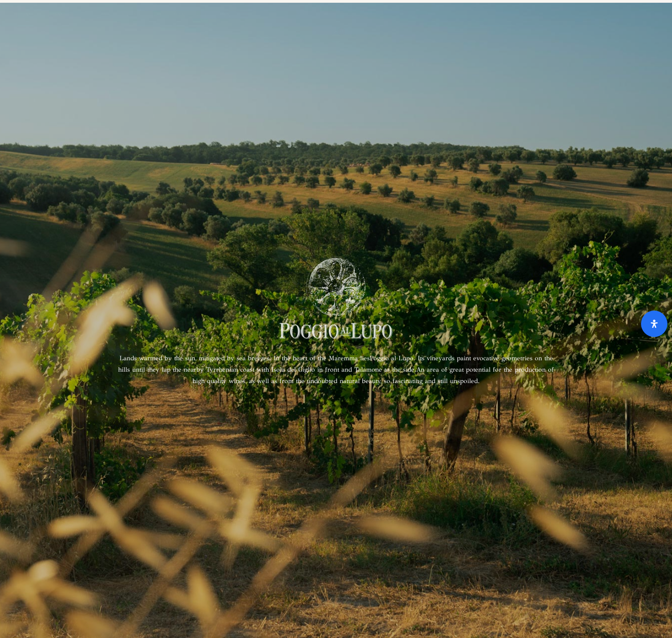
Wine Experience (277, 15)
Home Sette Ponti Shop (94, 15)
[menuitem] (656, 15)
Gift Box (169, 15)
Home (26, 15)
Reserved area (544, 15)
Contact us (424, 15)
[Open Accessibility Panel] (654, 324)
